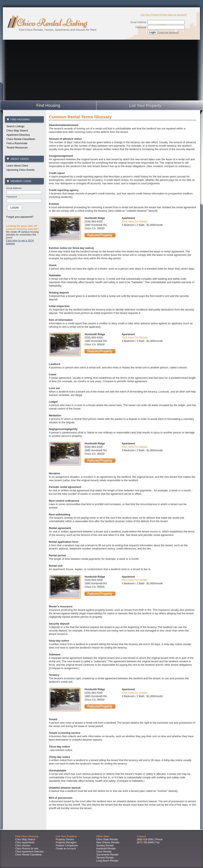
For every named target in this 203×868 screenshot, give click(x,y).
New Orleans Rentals (108, 842)
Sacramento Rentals (107, 855)
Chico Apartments (25, 842)
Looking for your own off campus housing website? (22, 227)
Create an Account (66, 849)
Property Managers (66, 842)
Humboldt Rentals (106, 849)
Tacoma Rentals (105, 858)
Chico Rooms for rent (27, 849)
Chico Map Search (17, 131)
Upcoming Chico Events (21, 170)
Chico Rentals (104, 852)
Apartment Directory (18, 135)
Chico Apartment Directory (29, 852)
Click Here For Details (134, 221)
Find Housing (18, 119)
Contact (141, 836)
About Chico (18, 159)
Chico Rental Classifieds (21, 139)
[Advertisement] (101, 70)
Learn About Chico (17, 166)
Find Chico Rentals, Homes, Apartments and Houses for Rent (58, 30)
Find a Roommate (17, 143)
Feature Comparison (67, 846)
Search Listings (16, 126)
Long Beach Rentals (107, 861)
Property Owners (65, 839)
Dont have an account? (174, 15)
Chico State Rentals (107, 839)
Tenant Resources (17, 148)
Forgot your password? (168, 33)
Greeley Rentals (105, 846)
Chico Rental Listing (52, 23)
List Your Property (150, 15)
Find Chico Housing (27, 836)
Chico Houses (23, 846)
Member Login (19, 181)
